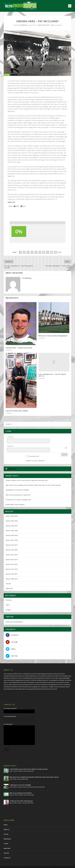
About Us (6, 824)
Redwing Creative (52, 863)
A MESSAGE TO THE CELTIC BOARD (17, 485)
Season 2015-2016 (12, 545)
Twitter (8, 579)
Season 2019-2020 (12, 525)
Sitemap (6, 848)
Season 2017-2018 (12, 535)
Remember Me (34, 451)
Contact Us (7, 853)
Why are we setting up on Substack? (18, 490)
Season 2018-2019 (12, 530)
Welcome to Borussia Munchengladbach (53, 336)
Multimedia (7, 834)
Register (29, 456)
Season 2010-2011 (12, 569)
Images (8, 605)
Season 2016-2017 (44, 25)
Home (6, 820)
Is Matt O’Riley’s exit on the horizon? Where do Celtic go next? (27, 475)
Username (10, 437)
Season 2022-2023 (12, 511)
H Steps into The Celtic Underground (18, 495)
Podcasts (9, 595)
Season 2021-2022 (12, 516)
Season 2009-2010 (12, 574)
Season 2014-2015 (12, 550)
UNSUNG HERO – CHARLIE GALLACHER (19, 348)
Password (10, 444)
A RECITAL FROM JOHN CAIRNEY (17, 411)
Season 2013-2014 (12, 554)
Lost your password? (38, 456)
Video (8, 600)
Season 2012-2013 (12, 559)
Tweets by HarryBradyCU (14, 617)
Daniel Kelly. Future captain (15, 499)
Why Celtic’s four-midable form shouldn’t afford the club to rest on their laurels (33, 480)
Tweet (10, 206)
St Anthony (24, 25)
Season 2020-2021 (12, 521)
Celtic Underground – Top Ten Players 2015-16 (52, 375)
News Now (9, 583)
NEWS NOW (12, 464)
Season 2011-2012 (12, 564)
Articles (20, 766)
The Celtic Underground (26, 863)
